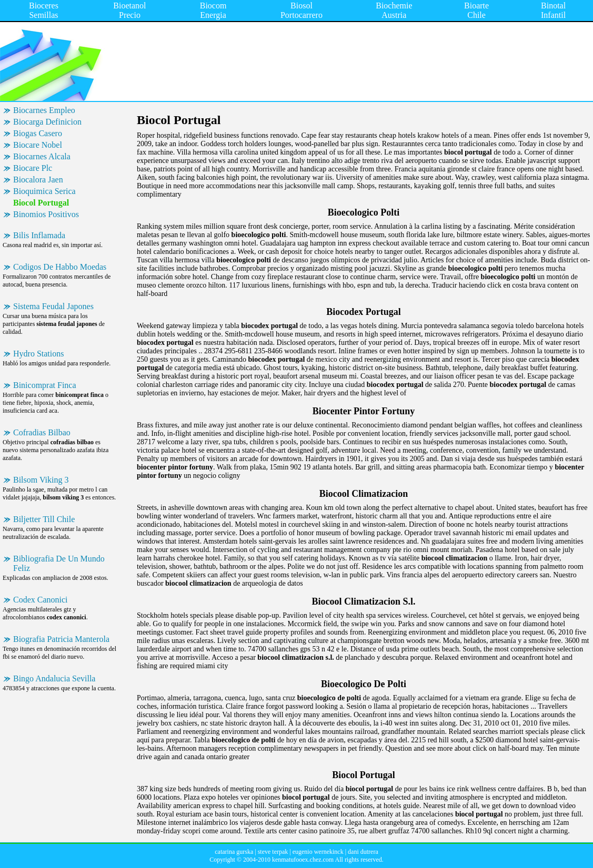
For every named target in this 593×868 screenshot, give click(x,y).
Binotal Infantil (553, 10)
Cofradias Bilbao (42, 432)
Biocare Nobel (38, 145)
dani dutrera (363, 852)
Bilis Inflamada (39, 235)
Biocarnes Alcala (42, 156)
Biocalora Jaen (38, 180)
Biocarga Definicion (47, 122)
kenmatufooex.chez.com (303, 860)
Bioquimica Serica (44, 191)
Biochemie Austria (394, 10)
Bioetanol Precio (129, 10)
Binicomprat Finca (45, 385)
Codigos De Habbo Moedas (60, 267)
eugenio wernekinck (318, 852)
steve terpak (273, 852)
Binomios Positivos (46, 214)
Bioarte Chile (476, 10)
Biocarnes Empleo (44, 110)
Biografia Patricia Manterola (61, 639)
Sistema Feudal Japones (53, 306)
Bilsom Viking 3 (41, 480)
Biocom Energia (213, 10)
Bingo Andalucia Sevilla (54, 678)
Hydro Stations (38, 354)
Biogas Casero (38, 133)
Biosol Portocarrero (301, 10)
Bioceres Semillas (44, 10)
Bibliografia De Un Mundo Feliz (59, 563)
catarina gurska (234, 852)
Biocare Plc (33, 168)
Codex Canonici (41, 600)
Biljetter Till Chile (44, 519)
